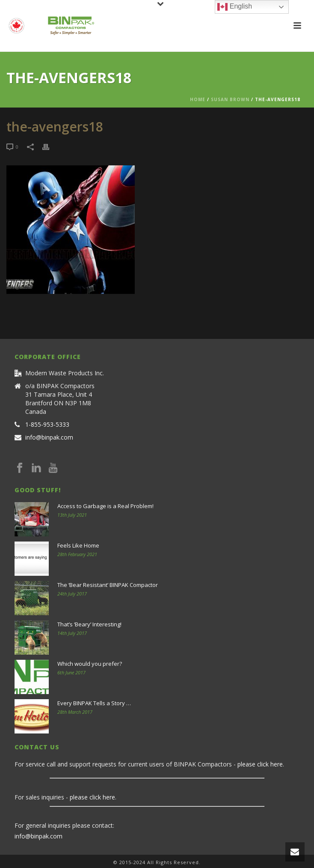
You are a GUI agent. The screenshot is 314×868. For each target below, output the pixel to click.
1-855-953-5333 (47, 425)
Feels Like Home (78, 545)
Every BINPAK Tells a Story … (94, 703)
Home (198, 99)
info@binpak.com (49, 437)
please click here (260, 764)
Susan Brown (230, 99)
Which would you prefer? (90, 664)
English (235, 7)
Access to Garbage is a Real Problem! (105, 506)
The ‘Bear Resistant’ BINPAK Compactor (108, 585)
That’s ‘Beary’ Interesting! (89, 624)
